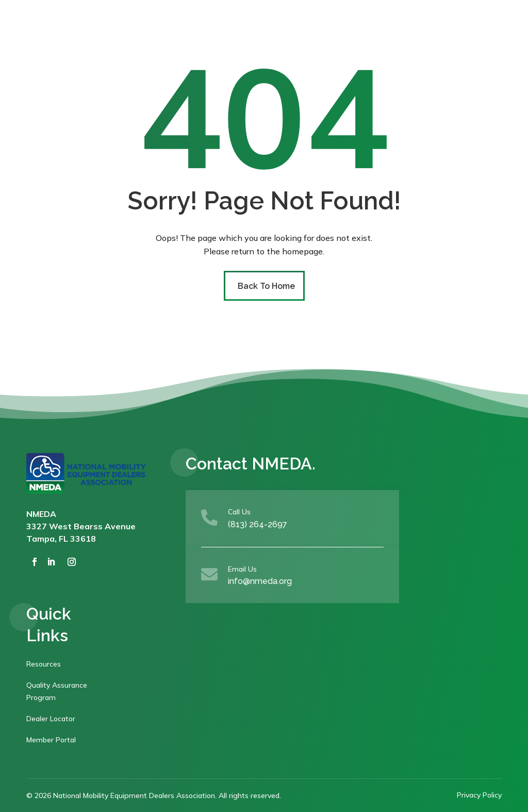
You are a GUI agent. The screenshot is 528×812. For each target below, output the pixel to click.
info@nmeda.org (260, 581)
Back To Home (266, 286)
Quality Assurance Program (57, 691)
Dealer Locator (51, 719)
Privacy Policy (479, 795)
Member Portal (51, 740)
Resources (44, 664)
